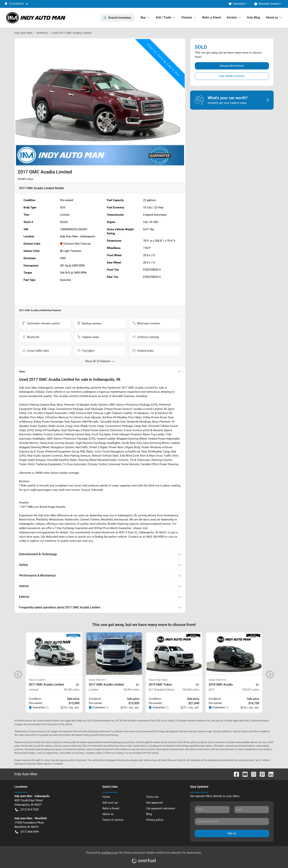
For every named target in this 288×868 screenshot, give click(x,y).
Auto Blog (253, 17)
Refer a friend (211, 17)
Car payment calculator (161, 808)
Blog (149, 814)
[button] (18, 4)
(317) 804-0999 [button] (27, 832)
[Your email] (232, 821)
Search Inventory (117, 18)
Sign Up (232, 833)
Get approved (154, 803)
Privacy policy (155, 820)
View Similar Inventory (232, 76)
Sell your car (110, 803)
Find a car (152, 797)
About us (108, 814)
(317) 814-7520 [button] (27, 810)
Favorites (237, 4)
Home (106, 797)
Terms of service (113, 820)
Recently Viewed (267, 4)
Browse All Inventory (232, 66)
